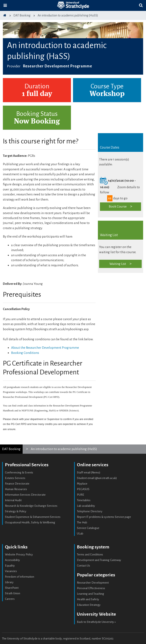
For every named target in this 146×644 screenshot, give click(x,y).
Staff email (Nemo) (89, 473)
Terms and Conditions (90, 555)
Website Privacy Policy (19, 555)
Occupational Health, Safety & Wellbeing (30, 522)
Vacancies (11, 571)
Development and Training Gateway (99, 560)
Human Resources (16, 489)
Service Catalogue (88, 528)
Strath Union (13, 593)
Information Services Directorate (25, 495)
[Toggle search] (141, 5)
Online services (93, 465)
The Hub (82, 522)
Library (9, 582)
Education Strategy (89, 605)
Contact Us (83, 566)
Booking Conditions (25, 353)
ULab (80, 534)
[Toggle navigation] (5, 5)
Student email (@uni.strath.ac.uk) (97, 478)
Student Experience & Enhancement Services (33, 517)
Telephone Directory (90, 511)
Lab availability (86, 506)
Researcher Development (93, 583)
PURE (81, 495)
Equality (10, 566)
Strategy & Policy (16, 511)
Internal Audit (13, 500)
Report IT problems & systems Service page (104, 517)
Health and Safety (88, 599)
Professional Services (27, 465)
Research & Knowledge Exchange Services (31, 506)
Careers (10, 599)
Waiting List (118, 264)
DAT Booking (11, 449)
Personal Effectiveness (91, 588)
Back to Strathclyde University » (96, 622)
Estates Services (15, 478)
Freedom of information (20, 577)
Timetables (84, 500)
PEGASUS (83, 489)
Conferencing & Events (19, 473)
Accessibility (12, 560)
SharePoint (12, 588)
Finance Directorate (17, 484)
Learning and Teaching (90, 594)
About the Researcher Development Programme (45, 348)
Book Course (118, 206)
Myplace (82, 484)
